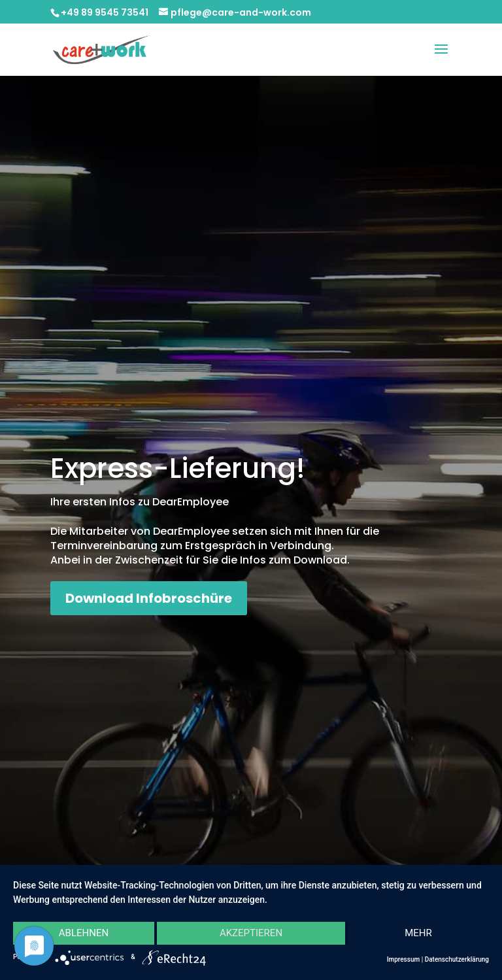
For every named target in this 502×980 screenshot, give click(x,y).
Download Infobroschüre (149, 598)
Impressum (404, 959)
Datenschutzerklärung (457, 959)
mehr (418, 933)
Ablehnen (84, 933)
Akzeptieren (251, 933)
